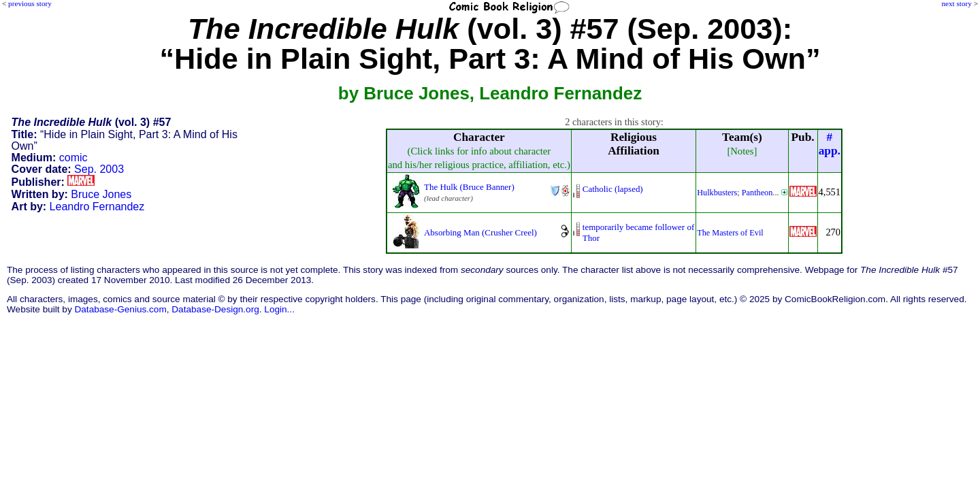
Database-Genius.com (120, 309)
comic (73, 158)
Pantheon (757, 193)
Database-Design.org (215, 309)
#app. (830, 144)
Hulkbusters (717, 193)
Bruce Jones (101, 194)
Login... (279, 309)
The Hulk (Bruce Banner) (469, 187)
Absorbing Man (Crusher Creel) (480, 232)
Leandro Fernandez (97, 207)
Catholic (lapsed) (613, 189)
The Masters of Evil (730, 233)
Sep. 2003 (99, 169)
